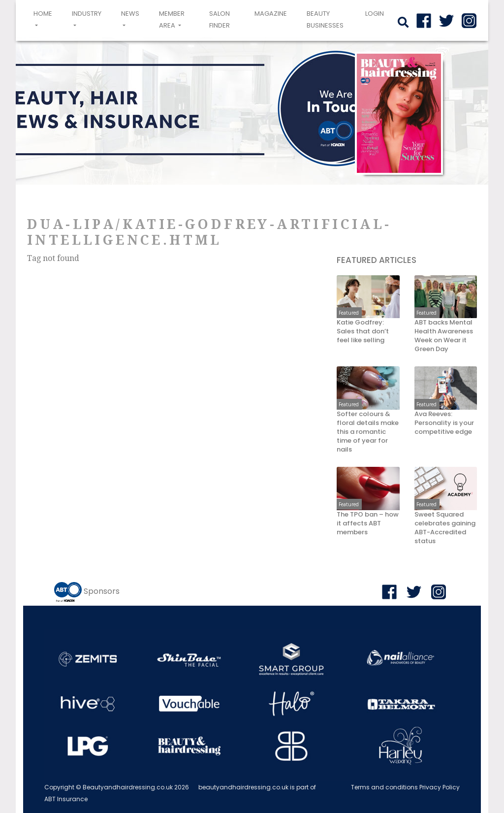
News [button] (130, 14)
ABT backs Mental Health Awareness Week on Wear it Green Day (444, 336)
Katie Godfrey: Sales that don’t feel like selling (363, 331)
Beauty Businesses (325, 19)
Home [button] (45, 19)
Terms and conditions (384, 787)
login (375, 14)
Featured (349, 313)
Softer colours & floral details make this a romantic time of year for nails (368, 432)
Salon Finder (220, 19)
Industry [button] (87, 14)
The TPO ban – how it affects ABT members (368, 523)
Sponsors (102, 591)
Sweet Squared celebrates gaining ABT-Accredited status (445, 528)
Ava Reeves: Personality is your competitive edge (444, 423)
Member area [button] (172, 19)
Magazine (271, 14)
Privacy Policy (440, 787)
